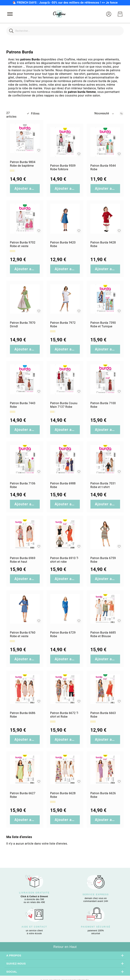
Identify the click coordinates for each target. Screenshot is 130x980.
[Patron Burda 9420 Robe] (65, 219)
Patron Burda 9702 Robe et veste (23, 244)
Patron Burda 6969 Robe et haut (23, 560)
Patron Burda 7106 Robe (23, 485)
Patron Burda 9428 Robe (103, 244)
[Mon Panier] (120, 14)
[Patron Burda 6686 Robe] (25, 689)
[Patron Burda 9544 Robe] (105, 142)
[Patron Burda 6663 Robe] (105, 689)
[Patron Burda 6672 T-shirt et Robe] (65, 689)
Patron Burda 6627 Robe (23, 795)
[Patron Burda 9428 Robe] (105, 219)
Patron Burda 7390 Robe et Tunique (103, 325)
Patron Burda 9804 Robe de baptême (23, 164)
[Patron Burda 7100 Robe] (105, 379)
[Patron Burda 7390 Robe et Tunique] (105, 299)
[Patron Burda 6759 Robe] (105, 534)
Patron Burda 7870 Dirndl (23, 325)
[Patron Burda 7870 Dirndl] (25, 299)
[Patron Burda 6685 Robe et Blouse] (105, 609)
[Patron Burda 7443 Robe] (25, 379)
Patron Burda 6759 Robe (103, 560)
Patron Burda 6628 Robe (63, 795)
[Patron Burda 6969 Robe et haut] (25, 534)
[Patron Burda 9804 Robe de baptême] (25, 138)
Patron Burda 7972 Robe (63, 325)
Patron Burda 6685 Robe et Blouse (103, 634)
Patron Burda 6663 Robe (103, 715)
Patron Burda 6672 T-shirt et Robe (64, 715)
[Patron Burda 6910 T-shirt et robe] (65, 534)
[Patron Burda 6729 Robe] (65, 609)
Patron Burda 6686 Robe (23, 715)
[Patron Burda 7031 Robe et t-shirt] (105, 460)
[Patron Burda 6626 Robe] (105, 770)
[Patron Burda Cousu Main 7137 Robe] (65, 379)
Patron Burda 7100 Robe (103, 405)
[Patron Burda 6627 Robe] (25, 770)
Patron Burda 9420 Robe (63, 244)
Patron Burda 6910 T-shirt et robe (64, 560)
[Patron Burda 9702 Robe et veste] (25, 219)
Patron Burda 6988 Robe (63, 485)
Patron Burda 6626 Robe (103, 795)
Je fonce (112, 3)
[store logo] (59, 14)
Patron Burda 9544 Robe (103, 167)
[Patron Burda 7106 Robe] (25, 460)
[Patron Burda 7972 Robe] (65, 299)
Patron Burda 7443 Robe (23, 405)
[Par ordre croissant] (121, 114)
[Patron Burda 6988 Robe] (65, 460)
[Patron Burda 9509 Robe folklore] (65, 142)
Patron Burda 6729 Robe (63, 634)
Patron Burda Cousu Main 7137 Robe (64, 405)
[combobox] (65, 31)
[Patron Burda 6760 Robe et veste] (25, 609)
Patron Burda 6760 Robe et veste (23, 634)
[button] (109, 14)
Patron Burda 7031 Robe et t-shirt (103, 485)
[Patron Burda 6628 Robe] (65, 770)
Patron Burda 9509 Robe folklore (63, 167)
